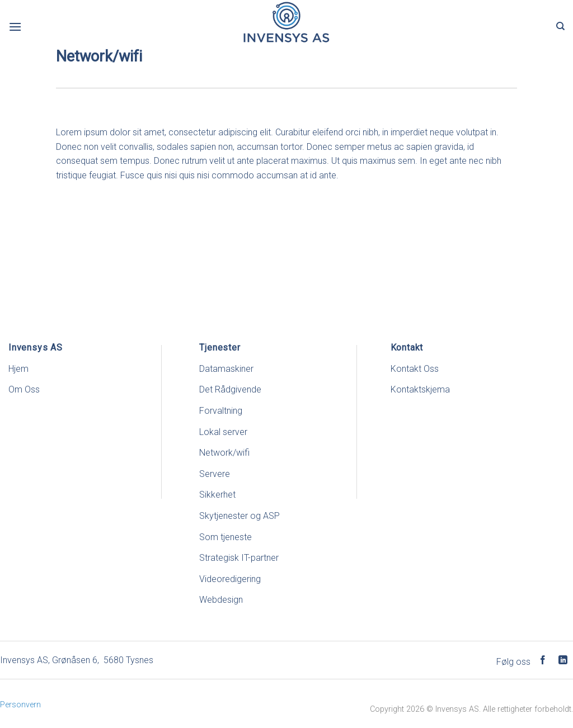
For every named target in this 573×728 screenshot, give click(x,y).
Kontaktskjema (420, 389)
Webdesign (221, 600)
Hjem (18, 369)
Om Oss (24, 389)
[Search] (560, 26)
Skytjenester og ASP (239, 516)
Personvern (20, 705)
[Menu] (15, 27)
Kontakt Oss (415, 369)
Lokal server (223, 432)
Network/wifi (224, 453)
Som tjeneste (226, 537)
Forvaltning (221, 411)
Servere (215, 474)
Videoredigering (230, 579)
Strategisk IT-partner (239, 558)
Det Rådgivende (230, 389)
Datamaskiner (226, 369)
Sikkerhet (217, 495)
